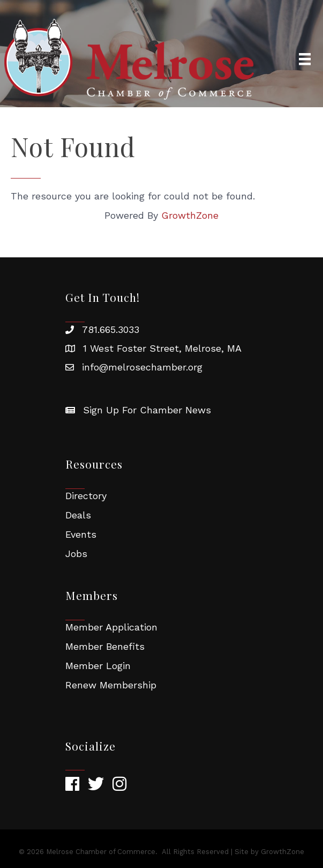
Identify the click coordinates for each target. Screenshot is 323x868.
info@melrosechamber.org (142, 367)
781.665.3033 (111, 329)
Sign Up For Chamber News (147, 410)
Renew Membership (111, 685)
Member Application (111, 627)
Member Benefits (105, 646)
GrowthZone (190, 215)
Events (81, 534)
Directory (86, 496)
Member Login (98, 666)
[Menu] (305, 59)
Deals (78, 515)
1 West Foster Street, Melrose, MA (162, 348)
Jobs (76, 554)
